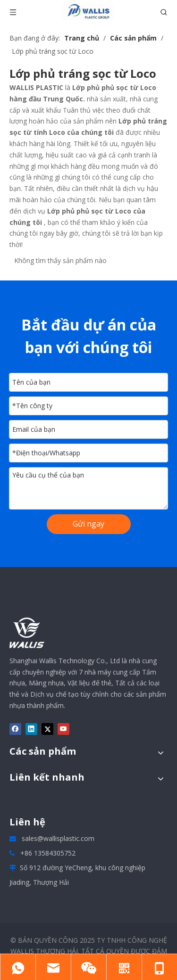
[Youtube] (63, 729)
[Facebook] (15, 729)
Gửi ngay (88, 524)
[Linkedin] (31, 729)
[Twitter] (47, 729)
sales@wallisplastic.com (58, 838)
